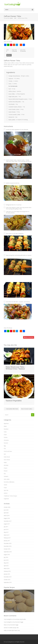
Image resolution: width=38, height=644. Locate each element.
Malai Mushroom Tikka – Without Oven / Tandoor (15, 368)
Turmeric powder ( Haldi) (14, 114)
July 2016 (6, 557)
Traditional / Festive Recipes (10, 496)
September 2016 (8, 552)
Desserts (6, 443)
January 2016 (7, 574)
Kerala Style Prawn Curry (14, 630)
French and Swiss (8, 451)
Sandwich (6, 476)
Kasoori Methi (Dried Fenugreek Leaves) (18, 99)
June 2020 (6, 510)
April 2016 (6, 566)
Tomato (11, 81)
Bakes (5, 426)
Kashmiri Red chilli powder (15, 102)
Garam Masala (12, 112)
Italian (5, 462)
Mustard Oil (11, 117)
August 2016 (7, 555)
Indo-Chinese (7, 460)
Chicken (6, 437)
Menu (7, 10)
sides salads (7, 479)
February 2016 (7, 571)
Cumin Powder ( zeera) (14, 109)
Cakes (5, 432)
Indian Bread (7, 457)
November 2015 (8, 577)
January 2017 (7, 541)
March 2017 (7, 535)
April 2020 (6, 513)
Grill (15, 18)
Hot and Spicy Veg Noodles (19, 619)
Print (9, 55)
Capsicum (11, 78)
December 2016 (8, 543)
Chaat (5, 435)
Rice (5, 474)
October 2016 (7, 549)
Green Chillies (12, 94)
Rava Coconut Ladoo (27, 409)
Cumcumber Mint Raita (12, 409)
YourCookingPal (8, 619)
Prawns (6, 468)
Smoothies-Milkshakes (9, 482)
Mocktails (6, 465)
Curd (10, 89)
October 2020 (7, 507)
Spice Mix (6, 490)
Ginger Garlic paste (13, 96)
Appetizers (6, 423)
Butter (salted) (12, 120)
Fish (5, 449)
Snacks (5, 485)
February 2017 (7, 538)
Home (11, 18)
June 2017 (6, 529)
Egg (5, 446)
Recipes (6, 471)
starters (6, 493)
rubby (5, 630)
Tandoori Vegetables (14, 401)
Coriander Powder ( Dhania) (15, 107)
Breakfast (6, 429)
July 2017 (6, 527)
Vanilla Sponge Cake (14, 628)
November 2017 (8, 521)
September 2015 (8, 582)
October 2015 (7, 580)
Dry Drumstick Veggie (18, 622)
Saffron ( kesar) (12, 91)
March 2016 (7, 568)
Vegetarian (6, 499)
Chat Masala (11, 104)
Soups (5, 488)
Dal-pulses (6, 440)
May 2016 (6, 563)
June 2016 (6, 560)
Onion (10, 84)
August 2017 (7, 524)
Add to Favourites (29, 337)
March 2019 (7, 516)
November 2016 (8, 546)
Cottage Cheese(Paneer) (14, 76)
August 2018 (7, 518)
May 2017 (6, 532)
